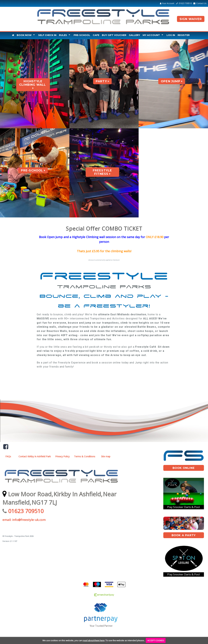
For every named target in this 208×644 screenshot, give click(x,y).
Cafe (96, 35)
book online (184, 468)
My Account (151, 35)
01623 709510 (183, 3)
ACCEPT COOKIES (156, 640)
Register (184, 35)
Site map (106, 456)
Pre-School (82, 35)
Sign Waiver (191, 19)
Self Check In (47, 35)
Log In (171, 35)
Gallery (134, 35)
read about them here (94, 640)
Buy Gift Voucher (114, 35)
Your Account (167, 3)
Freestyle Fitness (102, 172)
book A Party (184, 535)
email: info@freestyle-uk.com (24, 520)
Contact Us (199, 3)
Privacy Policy (62, 456)
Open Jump (172, 81)
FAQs (8, 456)
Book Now (24, 35)
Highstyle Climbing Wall (33, 85)
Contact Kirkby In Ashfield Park (35, 456)
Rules (63, 35)
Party (102, 81)
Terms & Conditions (85, 456)
